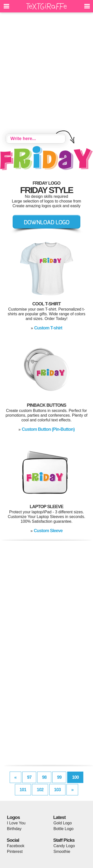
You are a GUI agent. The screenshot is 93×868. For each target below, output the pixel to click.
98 (44, 777)
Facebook (16, 846)
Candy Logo (64, 846)
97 (29, 777)
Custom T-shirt (48, 328)
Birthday (14, 829)
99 (59, 777)
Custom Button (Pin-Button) (48, 429)
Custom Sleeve (48, 531)
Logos (13, 817)
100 (75, 777)
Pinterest (15, 852)
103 (57, 790)
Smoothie (62, 852)
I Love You (16, 823)
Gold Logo (63, 823)
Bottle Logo (64, 829)
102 (40, 790)
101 (23, 790)
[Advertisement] (46, 74)
